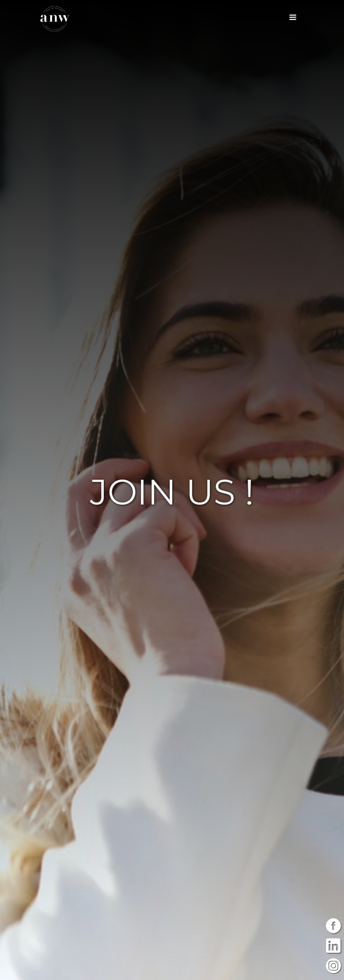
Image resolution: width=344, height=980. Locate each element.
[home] (55, 19)
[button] (293, 17)
